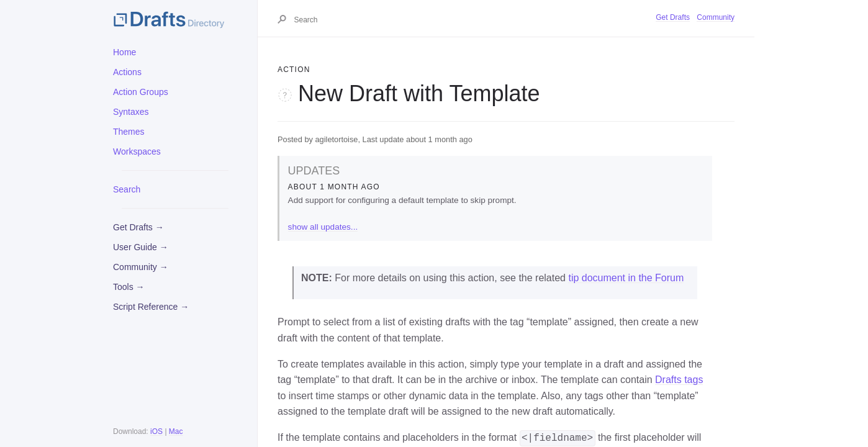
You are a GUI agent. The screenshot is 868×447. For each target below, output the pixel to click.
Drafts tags (679, 380)
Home (124, 52)
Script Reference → (151, 307)
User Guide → (141, 247)
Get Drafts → (138, 227)
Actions (127, 72)
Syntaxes (131, 112)
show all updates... (323, 227)
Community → (141, 267)
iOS (156, 431)
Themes (129, 132)
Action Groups (141, 92)
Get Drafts (673, 17)
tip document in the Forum (626, 278)
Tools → (129, 287)
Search (127, 189)
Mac (176, 431)
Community (716, 17)
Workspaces (137, 151)
